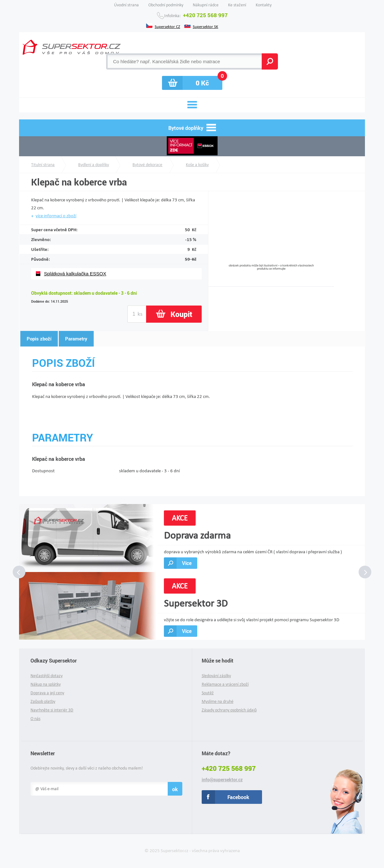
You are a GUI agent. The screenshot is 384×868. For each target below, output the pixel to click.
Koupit (181, 314)
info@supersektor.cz (222, 780)
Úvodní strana (126, 5)
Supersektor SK (205, 26)
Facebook (238, 797)
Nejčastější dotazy (47, 676)
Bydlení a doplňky (94, 165)
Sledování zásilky (216, 676)
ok (175, 789)
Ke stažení (237, 5)
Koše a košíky (197, 165)
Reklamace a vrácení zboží (225, 684)
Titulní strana (43, 165)
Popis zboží (39, 339)
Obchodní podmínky (166, 5)
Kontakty (264, 5)
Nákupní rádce (206, 5)
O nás (35, 719)
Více (187, 563)
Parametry (76, 339)
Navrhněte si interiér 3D (52, 710)
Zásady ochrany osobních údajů (229, 710)
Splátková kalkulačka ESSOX (75, 274)
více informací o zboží (56, 216)
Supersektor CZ (167, 26)
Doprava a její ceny (47, 693)
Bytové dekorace (147, 165)
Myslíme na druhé (218, 701)
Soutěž (208, 693)
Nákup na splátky (46, 684)
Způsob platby (43, 701)
